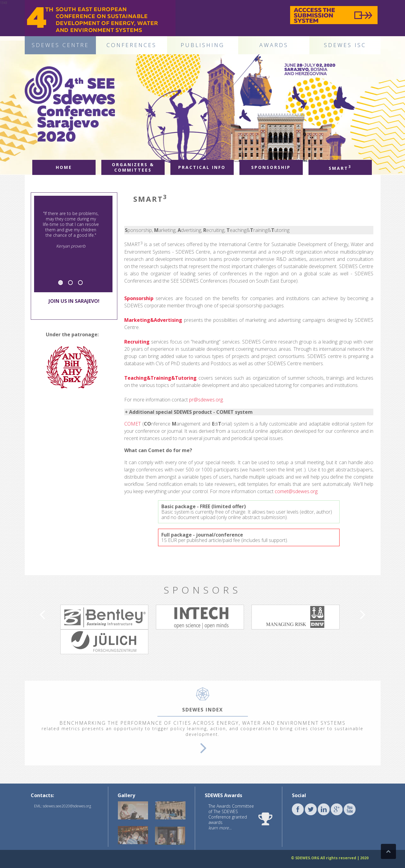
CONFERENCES (131, 45)
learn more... (220, 828)
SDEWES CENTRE (60, 45)
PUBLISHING (202, 45)
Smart (340, 168)
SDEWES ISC (345, 45)
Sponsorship (271, 167)
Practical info (202, 167)
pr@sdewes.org (206, 400)
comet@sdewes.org (296, 491)
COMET (133, 424)
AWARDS (274, 45)
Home (64, 167)
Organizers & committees (133, 167)
